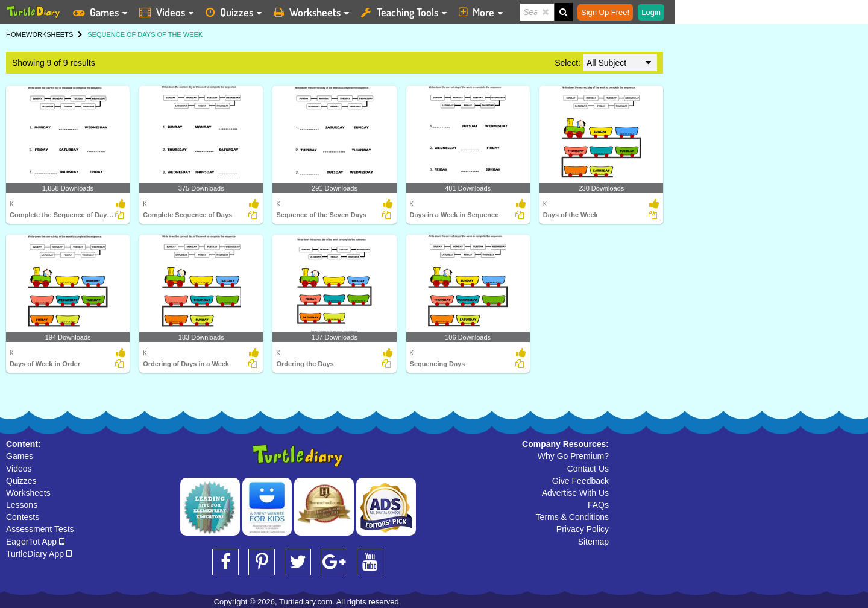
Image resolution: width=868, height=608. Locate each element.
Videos (19, 469)
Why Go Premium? (573, 456)
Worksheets (28, 493)
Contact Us (588, 469)
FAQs (598, 505)
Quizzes (21, 481)
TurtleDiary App (39, 554)
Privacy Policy (583, 529)
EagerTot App (35, 542)
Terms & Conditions (572, 517)
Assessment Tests (40, 529)
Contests (23, 517)
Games (20, 456)
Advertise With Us (575, 493)
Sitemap (593, 542)
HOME (16, 34)
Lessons (22, 505)
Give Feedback (580, 481)
